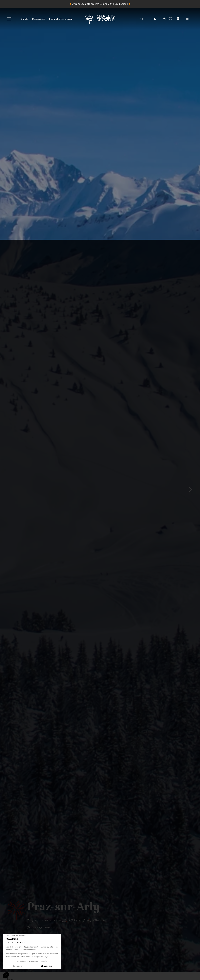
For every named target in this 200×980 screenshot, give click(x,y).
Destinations (39, 19)
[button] (6, 975)
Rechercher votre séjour (61, 19)
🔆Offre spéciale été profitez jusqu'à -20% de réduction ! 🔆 (100, 4)
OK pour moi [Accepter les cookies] (47, 966)
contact (141, 19)
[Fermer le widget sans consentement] (16, 936)
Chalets (24, 19)
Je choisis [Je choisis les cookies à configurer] (17, 966)
